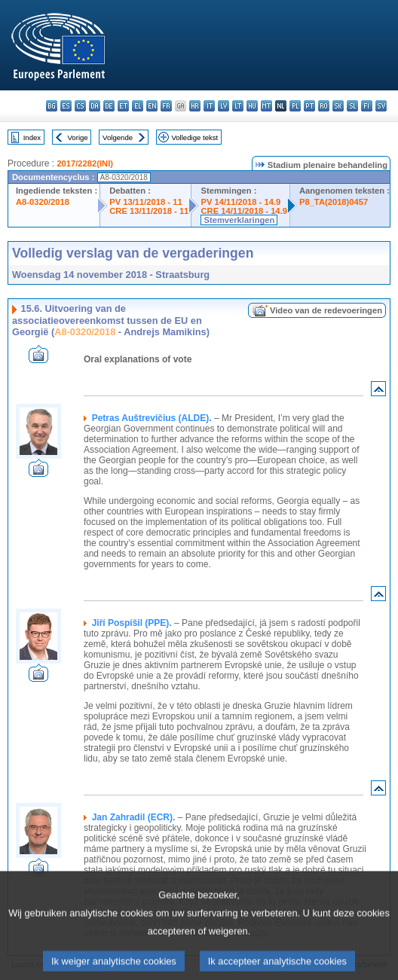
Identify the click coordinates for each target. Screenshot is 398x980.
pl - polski (295, 106)
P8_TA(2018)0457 (334, 202)
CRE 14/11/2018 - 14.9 (243, 211)
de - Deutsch (109, 106)
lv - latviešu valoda (223, 106)
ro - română (324, 106)
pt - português (309, 106)
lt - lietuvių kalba (238, 106)
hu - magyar (252, 106)
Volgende (118, 137)
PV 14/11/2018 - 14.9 (240, 202)
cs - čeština (80, 106)
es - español (66, 106)
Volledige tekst (194, 137)
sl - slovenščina (352, 106)
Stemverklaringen (239, 220)
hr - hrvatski (195, 106)
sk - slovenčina (338, 106)
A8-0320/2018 (43, 202)
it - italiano (209, 106)
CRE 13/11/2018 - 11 (149, 211)
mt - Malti (266, 106)
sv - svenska (381, 106)
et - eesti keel (123, 106)
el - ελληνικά (138, 106)
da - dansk (95, 106)
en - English (152, 106)
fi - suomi (367, 106)
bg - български (52, 106)
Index (32, 137)
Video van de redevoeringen (326, 310)
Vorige (78, 137)
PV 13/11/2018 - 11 (145, 202)
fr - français (166, 106)
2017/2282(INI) (85, 163)
